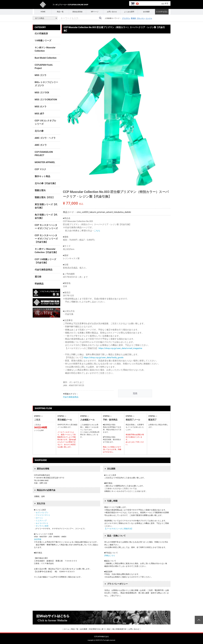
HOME (43, 12)
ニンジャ (149, 18)
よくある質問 (129, 12)
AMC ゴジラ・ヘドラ (45, 138)
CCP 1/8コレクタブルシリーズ (45, 122)
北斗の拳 (39, 131)
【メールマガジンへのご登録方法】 (119, 529)
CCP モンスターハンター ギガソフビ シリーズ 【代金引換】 (46, 239)
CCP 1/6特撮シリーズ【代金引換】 (45, 261)
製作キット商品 (42, 176)
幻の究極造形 (41, 34)
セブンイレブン (42, 513)
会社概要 (146, 12)
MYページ (95, 12)
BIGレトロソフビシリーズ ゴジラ (46, 84)
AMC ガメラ (41, 145)
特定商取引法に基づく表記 (100, 629)
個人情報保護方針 (119, 629)
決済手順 (38, 539)
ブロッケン (141, 18)
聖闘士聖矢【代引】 (45, 197)
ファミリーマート (43, 515)
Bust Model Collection (46, 58)
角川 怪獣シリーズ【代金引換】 (46, 216)
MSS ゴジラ (41, 75)
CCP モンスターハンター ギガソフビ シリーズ (46, 227)
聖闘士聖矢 (40, 190)
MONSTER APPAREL (45, 162)
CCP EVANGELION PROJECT (44, 154)
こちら (97, 231)
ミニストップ (41, 520)
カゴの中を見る (162, 12)
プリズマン (126, 18)
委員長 (133, 18)
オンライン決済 (42, 526)
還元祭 (38, 277)
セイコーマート (42, 523)
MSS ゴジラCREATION (46, 100)
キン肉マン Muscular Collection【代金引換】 (46, 251)
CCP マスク (40, 169)
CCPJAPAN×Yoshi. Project (44, 67)
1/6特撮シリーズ (43, 41)
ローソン (39, 518)
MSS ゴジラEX (42, 93)
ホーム (67, 629)
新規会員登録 (77, 12)
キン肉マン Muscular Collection (45, 49)
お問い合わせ (112, 12)
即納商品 (39, 284)
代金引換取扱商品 (71, 397)
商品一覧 (60, 12)
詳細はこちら (110, 555)
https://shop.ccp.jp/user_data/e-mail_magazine (120, 348)
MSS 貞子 (40, 114)
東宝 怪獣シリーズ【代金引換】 (46, 206)
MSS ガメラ (41, 107)
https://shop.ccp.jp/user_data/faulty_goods (104, 358)
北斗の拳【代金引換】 (46, 183)
